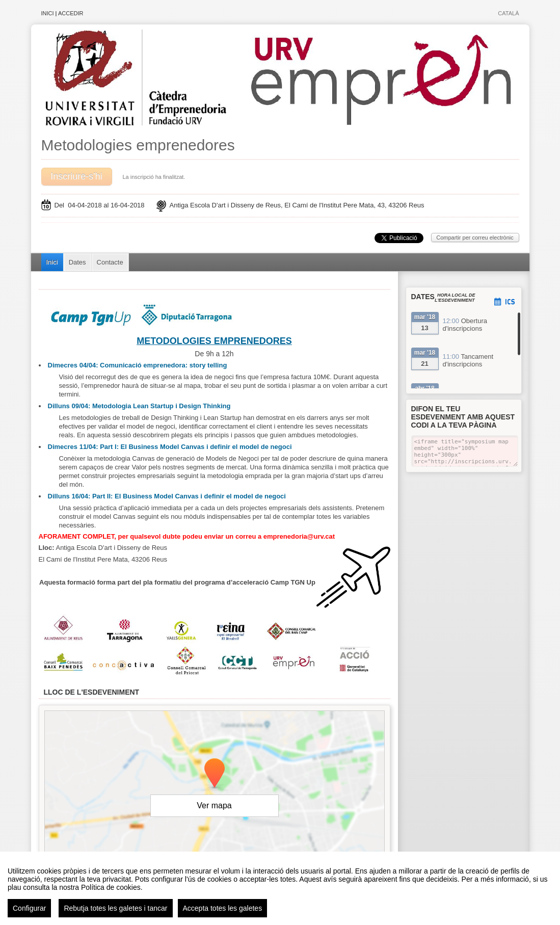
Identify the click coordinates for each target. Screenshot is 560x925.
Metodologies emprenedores (138, 145)
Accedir (71, 13)
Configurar (29, 908)
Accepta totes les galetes (223, 908)
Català (508, 13)
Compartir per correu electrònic (475, 237)
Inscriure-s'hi (76, 176)
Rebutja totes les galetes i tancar (115, 908)
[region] (280, 888)
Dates (77, 262)
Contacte (110, 262)
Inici (48, 13)
